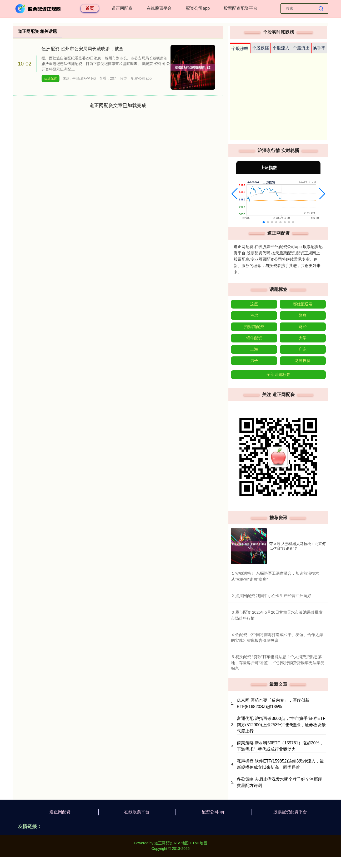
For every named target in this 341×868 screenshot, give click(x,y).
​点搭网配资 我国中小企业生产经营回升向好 (273, 596)
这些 (254, 304)
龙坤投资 (303, 360)
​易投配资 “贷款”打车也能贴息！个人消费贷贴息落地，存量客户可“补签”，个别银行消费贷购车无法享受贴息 (278, 662)
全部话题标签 (278, 374)
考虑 (254, 315)
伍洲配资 (51, 78)
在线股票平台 (159, 8)
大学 (303, 338)
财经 (303, 327)
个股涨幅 (240, 49)
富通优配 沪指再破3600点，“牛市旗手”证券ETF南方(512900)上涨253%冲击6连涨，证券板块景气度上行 (281, 725)
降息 (303, 315)
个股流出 (301, 48)
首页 (90, 8)
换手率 (319, 48)
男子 (254, 360)
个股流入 (281, 48)
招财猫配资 (254, 327)
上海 (254, 349)
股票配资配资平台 (240, 8)
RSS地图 (181, 843)
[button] (235, 194)
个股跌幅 (260, 48)
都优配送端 (303, 304)
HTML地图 (198, 843)
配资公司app (198, 8)
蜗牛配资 (254, 338)
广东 (303, 349)
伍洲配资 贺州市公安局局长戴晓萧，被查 (82, 49)
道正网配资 (122, 8)
